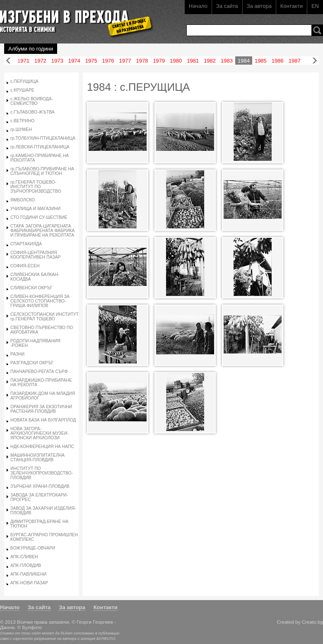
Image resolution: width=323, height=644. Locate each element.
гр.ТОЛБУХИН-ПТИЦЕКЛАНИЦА (43, 138)
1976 (108, 61)
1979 (159, 61)
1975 (91, 61)
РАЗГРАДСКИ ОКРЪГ (32, 363)
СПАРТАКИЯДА (26, 244)
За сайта (227, 6)
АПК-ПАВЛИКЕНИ (28, 574)
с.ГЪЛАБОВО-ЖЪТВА (33, 112)
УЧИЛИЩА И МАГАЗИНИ (35, 209)
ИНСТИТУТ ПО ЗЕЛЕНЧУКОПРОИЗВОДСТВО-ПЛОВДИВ (42, 473)
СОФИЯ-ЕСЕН (25, 266)
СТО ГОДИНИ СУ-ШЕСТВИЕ (39, 217)
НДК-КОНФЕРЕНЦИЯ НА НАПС (42, 447)
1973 (57, 61)
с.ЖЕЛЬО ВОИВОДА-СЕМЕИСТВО (32, 101)
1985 (261, 61)
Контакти (292, 6)
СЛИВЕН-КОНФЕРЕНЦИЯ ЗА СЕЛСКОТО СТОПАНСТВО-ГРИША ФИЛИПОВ (40, 301)
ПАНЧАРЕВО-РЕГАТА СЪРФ (39, 372)
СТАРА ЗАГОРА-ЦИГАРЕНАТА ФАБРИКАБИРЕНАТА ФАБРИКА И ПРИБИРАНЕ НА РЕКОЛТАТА (42, 231)
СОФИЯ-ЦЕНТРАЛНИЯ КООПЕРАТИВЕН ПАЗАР (35, 255)
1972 (40, 61)
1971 (23, 61)
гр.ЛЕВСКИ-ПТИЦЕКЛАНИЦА (40, 147)
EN (315, 6)
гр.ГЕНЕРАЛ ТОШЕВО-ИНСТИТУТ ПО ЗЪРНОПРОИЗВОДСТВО (36, 187)
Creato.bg (312, 622)
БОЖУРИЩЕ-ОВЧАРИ (33, 548)
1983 (227, 61)
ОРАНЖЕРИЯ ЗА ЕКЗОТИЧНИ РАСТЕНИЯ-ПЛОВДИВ (41, 409)
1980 (176, 61)
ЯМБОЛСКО (23, 200)
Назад (8, 61)
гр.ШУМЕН (21, 130)
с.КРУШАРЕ (22, 90)
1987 (295, 61)
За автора (259, 6)
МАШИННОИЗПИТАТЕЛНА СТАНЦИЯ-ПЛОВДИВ (37, 458)
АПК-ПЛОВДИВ (26, 565)
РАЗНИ (17, 354)
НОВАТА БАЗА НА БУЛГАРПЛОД (43, 420)
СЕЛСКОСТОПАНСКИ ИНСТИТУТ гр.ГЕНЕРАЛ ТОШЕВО (45, 317)
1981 (193, 61)
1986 (278, 61)
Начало (198, 6)
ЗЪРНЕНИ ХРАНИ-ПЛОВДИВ (40, 486)
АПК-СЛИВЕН (24, 557)
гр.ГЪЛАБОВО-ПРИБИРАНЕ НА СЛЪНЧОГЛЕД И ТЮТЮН (42, 171)
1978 (142, 61)
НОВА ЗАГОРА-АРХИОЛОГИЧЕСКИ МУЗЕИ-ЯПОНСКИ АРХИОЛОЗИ (40, 433)
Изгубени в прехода (73, 18)
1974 (74, 61)
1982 (210, 61)
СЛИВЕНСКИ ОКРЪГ (31, 288)
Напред (315, 61)
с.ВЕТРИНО (22, 121)
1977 (125, 61)
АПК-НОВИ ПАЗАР (29, 583)
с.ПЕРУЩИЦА (24, 81)
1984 (244, 61)
